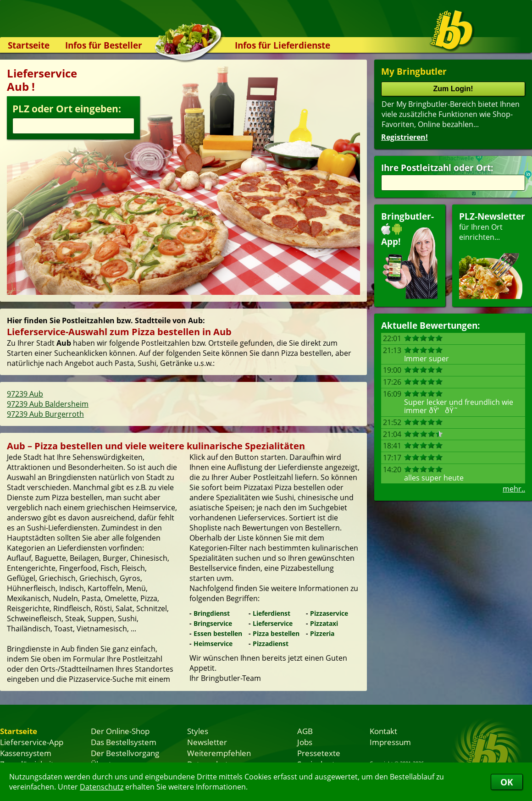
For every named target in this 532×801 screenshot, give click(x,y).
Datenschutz (102, 787)
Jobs (305, 742)
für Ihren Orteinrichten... (492, 255)
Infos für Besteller (104, 45)
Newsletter (207, 742)
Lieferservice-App (32, 742)
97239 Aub (25, 394)
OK (507, 782)
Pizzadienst (271, 644)
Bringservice (213, 623)
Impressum (390, 742)
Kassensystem (26, 753)
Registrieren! (405, 137)
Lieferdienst (272, 613)
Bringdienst (212, 613)
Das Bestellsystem (124, 742)
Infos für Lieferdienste (283, 45)
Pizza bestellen (276, 633)
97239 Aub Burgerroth (45, 414)
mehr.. (514, 489)
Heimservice (213, 644)
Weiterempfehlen (219, 753)
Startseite (29, 45)
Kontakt (383, 731)
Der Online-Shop (120, 731)
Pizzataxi (324, 623)
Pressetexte (319, 753)
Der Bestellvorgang (125, 753)
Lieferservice (273, 623)
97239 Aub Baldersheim (48, 404)
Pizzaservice (329, 613)
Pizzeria (322, 633)
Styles (198, 731)
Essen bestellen (218, 633)
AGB (305, 731)
